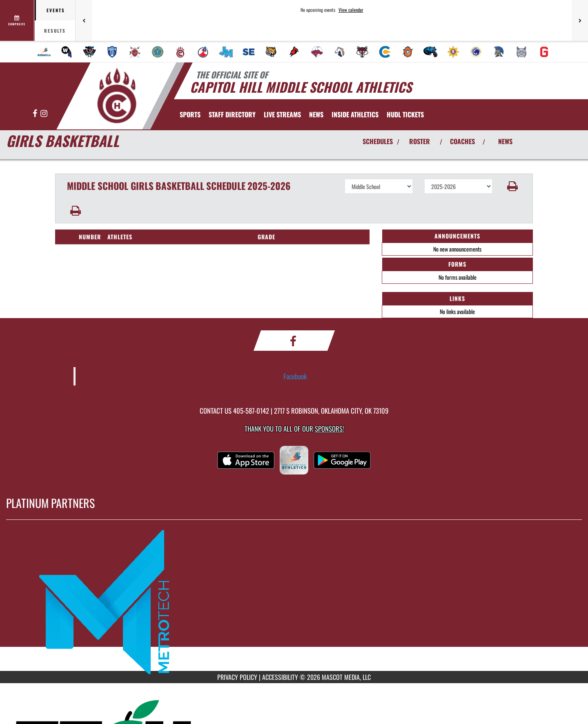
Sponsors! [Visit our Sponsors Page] (329, 429)
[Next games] (580, 20)
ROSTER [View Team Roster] (420, 141)
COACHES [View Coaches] (462, 141)
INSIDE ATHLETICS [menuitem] (355, 114)
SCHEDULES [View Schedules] (378, 141)
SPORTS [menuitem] (190, 114)
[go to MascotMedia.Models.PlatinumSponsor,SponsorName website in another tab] (294, 601)
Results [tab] (55, 31)
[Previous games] (84, 20)
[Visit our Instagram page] (44, 114)
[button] (513, 186)
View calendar (351, 10)
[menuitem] (44, 52)
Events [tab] (56, 10)
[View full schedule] (17, 20)
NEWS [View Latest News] (505, 141)
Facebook (295, 376)
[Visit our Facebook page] (36, 114)
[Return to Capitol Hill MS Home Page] (117, 95)
